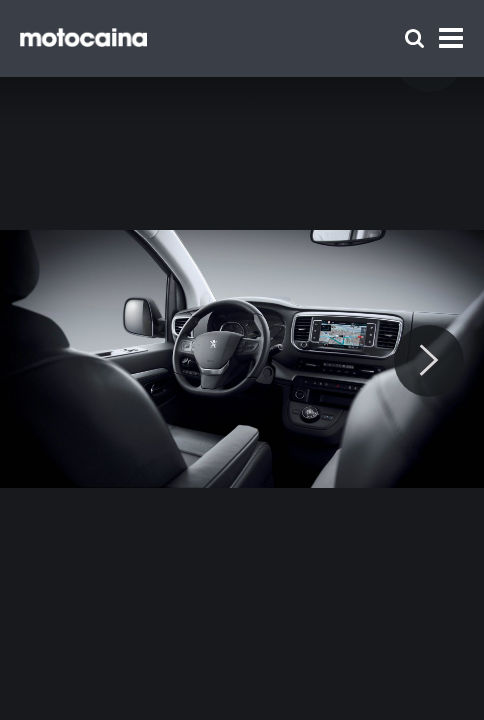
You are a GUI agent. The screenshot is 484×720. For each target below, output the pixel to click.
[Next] (429, 361)
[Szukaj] (414, 38)
